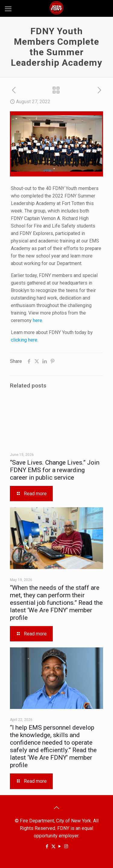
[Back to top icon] (57, 808)
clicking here (24, 340)
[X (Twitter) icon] (53, 846)
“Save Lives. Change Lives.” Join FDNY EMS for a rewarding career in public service (55, 470)
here (38, 320)
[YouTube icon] (60, 846)
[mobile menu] (8, 9)
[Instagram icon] (66, 846)
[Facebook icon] (47, 846)
